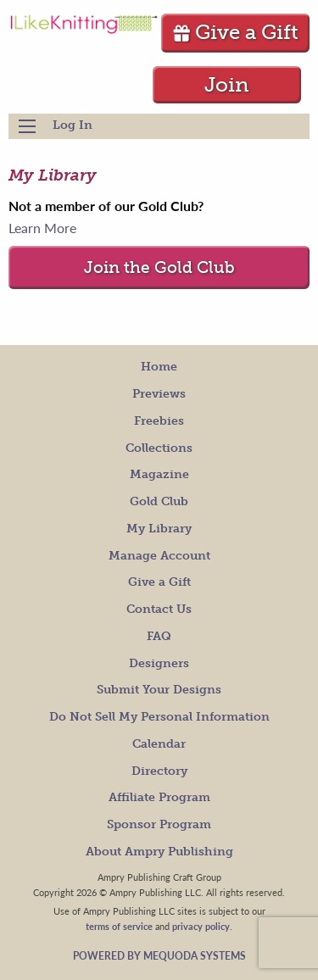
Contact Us (159, 609)
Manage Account (159, 556)
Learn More (42, 228)
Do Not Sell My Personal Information (159, 717)
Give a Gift (235, 32)
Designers (159, 663)
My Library (159, 529)
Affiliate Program (159, 797)
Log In (73, 125)
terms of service (119, 926)
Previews (159, 394)
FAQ (159, 636)
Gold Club (159, 501)
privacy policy (201, 926)
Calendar (159, 744)
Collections (159, 448)
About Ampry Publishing (159, 852)
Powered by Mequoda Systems (159, 956)
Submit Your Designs (159, 690)
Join (227, 84)
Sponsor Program (159, 824)
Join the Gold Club (159, 267)
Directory (159, 771)
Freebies (159, 421)
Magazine (159, 474)
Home (159, 367)
